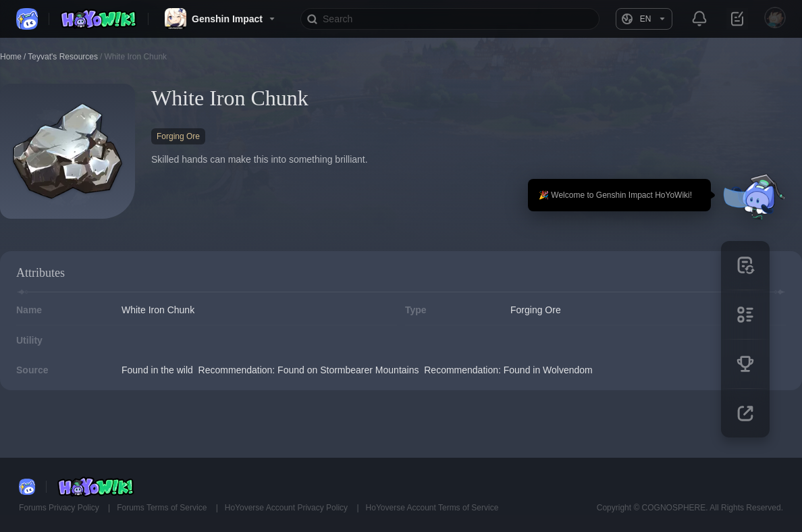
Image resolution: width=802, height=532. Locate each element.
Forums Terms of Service (163, 508)
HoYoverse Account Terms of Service (432, 508)
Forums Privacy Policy (60, 508)
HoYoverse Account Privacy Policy (288, 508)
